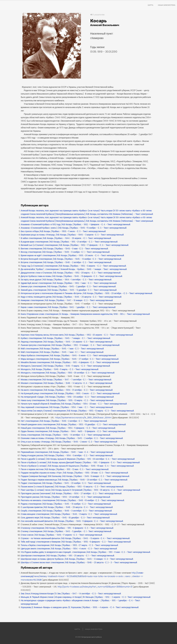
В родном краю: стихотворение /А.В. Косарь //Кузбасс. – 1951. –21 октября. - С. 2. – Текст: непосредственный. (69, 242)
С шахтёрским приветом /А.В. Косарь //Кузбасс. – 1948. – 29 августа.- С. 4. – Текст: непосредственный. (67, 507)
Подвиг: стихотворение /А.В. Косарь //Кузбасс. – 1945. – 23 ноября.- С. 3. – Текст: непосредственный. (66, 483)
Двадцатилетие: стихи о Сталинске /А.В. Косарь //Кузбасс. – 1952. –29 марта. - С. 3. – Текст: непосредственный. (71, 273)
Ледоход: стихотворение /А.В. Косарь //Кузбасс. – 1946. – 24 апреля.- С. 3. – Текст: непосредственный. (67, 342)
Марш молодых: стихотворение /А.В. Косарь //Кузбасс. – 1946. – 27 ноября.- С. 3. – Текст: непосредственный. (70, 359)
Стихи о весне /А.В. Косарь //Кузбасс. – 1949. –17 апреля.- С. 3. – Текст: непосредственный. (62, 535)
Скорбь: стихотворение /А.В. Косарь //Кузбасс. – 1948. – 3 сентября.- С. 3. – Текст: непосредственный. (66, 511)
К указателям (97, 15)
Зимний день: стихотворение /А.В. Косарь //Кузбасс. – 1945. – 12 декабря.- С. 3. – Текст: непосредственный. (69, 290)
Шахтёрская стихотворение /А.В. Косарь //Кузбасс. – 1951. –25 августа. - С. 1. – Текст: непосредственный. (68, 556)
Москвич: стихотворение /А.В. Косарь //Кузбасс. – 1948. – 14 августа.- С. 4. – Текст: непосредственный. (67, 383)
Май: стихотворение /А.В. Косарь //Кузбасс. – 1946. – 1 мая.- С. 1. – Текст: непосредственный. (62, 352)
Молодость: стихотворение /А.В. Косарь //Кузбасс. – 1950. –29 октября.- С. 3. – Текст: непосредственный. (68, 373)
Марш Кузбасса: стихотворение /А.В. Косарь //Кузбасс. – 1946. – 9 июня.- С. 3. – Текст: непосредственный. (68, 355)
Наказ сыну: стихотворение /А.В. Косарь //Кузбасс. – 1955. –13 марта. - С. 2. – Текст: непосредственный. (67, 400)
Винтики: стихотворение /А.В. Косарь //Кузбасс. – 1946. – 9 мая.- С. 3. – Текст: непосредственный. (64, 249)
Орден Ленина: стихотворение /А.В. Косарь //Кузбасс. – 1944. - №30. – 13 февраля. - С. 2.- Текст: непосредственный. (73, 431)
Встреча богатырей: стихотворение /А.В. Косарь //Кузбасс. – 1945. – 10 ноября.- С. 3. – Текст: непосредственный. (71, 259)
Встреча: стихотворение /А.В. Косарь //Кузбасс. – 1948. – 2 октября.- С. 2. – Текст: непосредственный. (66, 262)
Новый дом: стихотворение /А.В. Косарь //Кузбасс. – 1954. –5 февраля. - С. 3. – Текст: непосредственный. (68, 428)
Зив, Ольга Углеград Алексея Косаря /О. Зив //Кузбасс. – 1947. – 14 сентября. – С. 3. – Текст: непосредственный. (71, 594)
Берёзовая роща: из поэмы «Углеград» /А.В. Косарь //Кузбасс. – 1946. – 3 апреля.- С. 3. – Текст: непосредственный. (72, 235)
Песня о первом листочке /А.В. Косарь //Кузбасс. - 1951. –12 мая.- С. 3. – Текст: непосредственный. (65, 469)
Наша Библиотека (167, 5)
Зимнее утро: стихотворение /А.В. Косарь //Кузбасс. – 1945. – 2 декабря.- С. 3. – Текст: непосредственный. (68, 286)
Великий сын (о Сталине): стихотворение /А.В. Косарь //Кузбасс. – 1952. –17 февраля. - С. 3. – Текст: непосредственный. (75, 245)
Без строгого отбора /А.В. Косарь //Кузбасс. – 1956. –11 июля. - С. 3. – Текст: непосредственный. (63, 231)
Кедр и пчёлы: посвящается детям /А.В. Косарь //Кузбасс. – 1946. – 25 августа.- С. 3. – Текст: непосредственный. (71, 297)
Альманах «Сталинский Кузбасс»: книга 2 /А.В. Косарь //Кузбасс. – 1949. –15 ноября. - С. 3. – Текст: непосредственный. (74, 228)
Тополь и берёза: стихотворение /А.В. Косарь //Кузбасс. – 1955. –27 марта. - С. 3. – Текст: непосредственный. (69, 545)
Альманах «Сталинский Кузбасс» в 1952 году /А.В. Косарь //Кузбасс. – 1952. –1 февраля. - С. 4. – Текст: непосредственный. (76, 224)
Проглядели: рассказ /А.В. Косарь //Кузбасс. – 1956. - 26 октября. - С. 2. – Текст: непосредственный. (66, 497)
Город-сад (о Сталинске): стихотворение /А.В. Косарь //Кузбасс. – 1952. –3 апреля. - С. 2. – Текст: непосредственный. (73, 266)
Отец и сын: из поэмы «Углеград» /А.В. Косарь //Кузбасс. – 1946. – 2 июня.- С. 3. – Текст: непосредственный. (69, 442)
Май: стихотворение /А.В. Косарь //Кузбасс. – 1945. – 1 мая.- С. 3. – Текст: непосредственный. (62, 349)
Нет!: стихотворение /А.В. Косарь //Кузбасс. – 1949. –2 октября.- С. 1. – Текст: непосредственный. (64, 421)
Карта (150, 5)
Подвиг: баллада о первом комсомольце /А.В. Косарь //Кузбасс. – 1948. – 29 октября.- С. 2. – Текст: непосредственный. (74, 480)
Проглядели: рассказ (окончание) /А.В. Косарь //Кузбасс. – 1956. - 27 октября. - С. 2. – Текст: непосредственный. (71, 493)
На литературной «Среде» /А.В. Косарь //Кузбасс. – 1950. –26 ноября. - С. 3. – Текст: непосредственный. (67, 397)
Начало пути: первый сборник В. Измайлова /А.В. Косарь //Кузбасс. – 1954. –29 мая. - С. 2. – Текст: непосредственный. (74, 404)
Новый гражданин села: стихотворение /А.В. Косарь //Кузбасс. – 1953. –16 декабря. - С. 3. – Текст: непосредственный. (73, 424)
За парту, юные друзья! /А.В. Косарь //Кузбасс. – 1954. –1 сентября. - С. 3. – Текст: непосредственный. (66, 280)
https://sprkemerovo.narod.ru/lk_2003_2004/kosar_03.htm (83, 418)
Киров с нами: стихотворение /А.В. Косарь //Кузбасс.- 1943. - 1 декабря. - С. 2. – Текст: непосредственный (68, 307)
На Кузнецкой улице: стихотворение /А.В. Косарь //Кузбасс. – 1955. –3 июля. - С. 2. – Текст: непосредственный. (70, 393)
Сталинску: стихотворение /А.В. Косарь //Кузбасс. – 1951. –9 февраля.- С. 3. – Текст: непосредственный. (67, 528)
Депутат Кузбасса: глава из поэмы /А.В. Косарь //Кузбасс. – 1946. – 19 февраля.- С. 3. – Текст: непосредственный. (72, 276)
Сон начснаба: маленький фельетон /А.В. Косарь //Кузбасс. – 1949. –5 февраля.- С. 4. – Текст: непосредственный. (72, 521)
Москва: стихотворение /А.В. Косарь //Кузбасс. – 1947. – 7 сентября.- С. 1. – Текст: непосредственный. (66, 380)
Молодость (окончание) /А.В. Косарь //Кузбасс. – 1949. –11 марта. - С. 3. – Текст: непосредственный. (65, 366)
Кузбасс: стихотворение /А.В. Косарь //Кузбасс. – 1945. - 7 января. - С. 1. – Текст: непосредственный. (66, 338)
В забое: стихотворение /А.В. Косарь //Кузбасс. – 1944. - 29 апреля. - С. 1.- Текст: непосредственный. (66, 238)
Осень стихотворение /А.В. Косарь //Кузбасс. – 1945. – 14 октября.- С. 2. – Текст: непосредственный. (66, 435)
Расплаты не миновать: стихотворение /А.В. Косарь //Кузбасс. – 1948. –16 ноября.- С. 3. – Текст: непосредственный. (73, 500)
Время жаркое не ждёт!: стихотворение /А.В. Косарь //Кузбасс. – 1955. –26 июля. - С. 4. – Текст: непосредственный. (72, 255)
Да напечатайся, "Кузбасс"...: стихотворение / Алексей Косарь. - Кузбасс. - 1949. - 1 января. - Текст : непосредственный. (74, 269)
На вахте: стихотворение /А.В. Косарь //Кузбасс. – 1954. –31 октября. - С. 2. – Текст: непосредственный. (67, 390)
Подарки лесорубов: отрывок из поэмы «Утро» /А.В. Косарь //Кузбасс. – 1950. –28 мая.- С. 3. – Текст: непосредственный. (74, 473)
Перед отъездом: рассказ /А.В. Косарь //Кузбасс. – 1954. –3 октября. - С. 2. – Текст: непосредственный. (67, 455)
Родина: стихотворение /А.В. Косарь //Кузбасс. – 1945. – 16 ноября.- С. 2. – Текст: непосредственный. (66, 504)
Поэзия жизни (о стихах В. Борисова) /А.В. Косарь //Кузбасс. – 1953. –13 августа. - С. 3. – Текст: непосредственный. (72, 487)
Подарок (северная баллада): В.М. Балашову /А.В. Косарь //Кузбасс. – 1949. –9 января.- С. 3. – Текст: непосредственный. (75, 476)
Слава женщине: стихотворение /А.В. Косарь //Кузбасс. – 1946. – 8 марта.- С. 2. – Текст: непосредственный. (69, 514)
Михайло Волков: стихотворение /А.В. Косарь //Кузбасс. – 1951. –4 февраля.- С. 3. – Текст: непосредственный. (70, 362)
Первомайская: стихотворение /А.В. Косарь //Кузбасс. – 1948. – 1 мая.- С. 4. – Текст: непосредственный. (67, 452)
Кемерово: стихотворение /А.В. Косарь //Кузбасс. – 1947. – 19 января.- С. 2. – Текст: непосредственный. (67, 300)
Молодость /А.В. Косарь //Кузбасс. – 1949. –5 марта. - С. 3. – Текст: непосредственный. (60, 369)
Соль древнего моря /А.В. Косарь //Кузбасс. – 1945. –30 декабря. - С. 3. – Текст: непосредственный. (65, 518)
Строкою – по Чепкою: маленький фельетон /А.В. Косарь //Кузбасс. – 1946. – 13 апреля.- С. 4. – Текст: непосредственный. (75, 538)
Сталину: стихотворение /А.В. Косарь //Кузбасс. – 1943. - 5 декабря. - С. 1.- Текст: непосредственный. (66, 531)
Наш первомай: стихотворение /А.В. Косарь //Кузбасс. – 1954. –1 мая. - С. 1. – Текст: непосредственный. (67, 407)
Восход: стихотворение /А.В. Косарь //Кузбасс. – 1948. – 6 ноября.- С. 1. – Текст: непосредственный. (65, 252)
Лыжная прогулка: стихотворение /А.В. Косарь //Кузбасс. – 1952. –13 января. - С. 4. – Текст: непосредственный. (70, 345)
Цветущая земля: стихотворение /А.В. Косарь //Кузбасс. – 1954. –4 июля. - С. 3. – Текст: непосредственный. (69, 549)
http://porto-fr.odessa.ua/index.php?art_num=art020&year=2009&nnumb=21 (95, 587)
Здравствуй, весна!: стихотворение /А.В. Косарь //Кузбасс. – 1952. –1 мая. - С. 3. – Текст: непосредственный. (69, 283)
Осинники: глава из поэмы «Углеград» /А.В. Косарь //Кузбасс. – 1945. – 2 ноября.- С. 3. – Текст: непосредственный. (72, 438)
